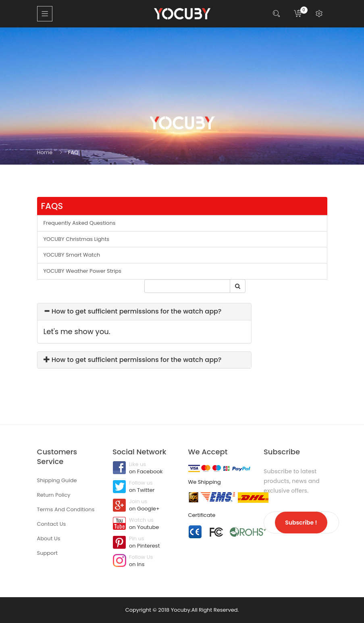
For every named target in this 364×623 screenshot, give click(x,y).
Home (45, 152)
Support (47, 553)
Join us (144, 506)
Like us (144, 468)
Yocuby (181, 610)
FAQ (73, 152)
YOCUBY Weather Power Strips (83, 271)
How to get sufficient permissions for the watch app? (133, 311)
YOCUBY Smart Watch (72, 255)
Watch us (144, 524)
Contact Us (52, 524)
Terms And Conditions (66, 509)
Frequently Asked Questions (80, 223)
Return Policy (54, 495)
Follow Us (144, 561)
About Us (49, 538)
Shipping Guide (57, 480)
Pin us (144, 543)
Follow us (144, 487)
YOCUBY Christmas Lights (76, 239)
